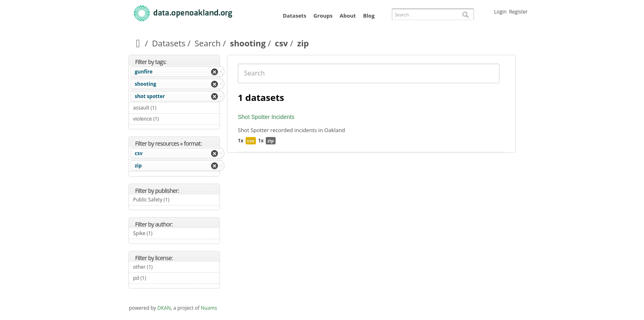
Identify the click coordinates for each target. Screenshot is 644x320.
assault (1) (166, 108)
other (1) (162, 267)
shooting (248, 43)
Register (518, 12)
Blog (369, 16)
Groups (323, 16)
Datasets (294, 16)
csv (281, 43)
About (348, 16)
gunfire (144, 72)
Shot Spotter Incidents (266, 117)
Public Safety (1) (176, 201)
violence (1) (168, 119)
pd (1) (156, 278)
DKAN (164, 308)
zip (138, 166)
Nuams (209, 308)
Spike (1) (162, 233)
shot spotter (150, 96)
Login (500, 12)
